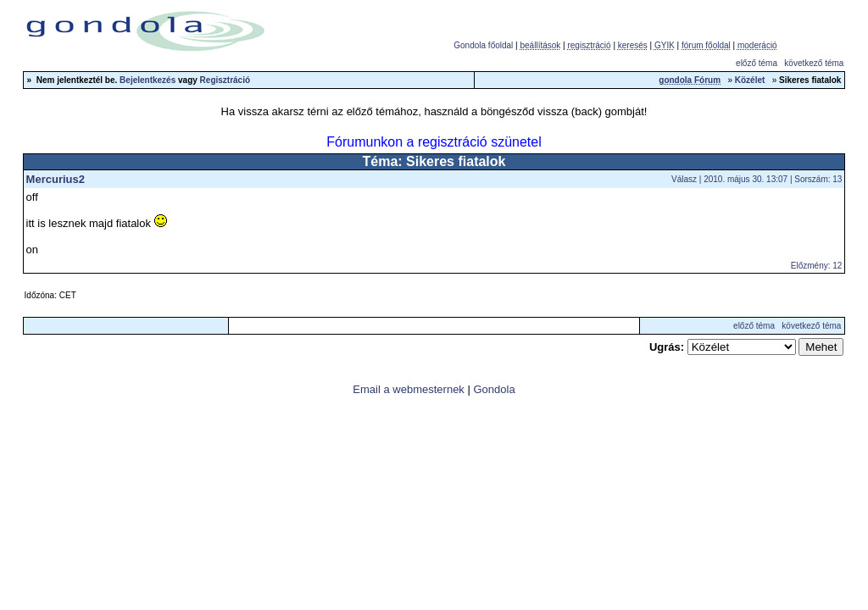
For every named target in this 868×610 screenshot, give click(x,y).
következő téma (814, 63)
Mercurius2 (56, 179)
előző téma (757, 63)
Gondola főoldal (483, 45)
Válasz (684, 179)
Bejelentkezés (147, 80)
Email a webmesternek (409, 389)
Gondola (494, 389)
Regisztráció (225, 80)
